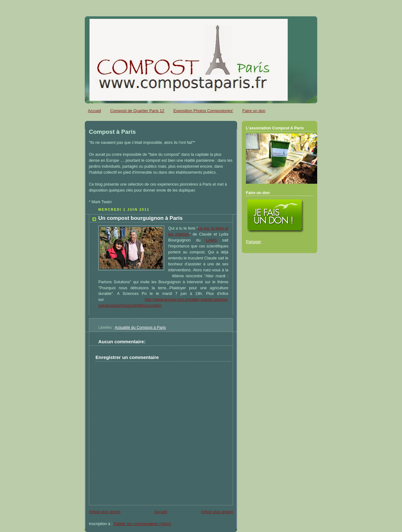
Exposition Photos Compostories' (203, 111)
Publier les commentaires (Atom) (142, 524)
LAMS (211, 240)
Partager (253, 242)
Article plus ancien (217, 512)
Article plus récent (105, 512)
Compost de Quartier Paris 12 (137, 111)
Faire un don (254, 111)
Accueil (95, 111)
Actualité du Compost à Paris (141, 328)
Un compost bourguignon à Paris (140, 218)
